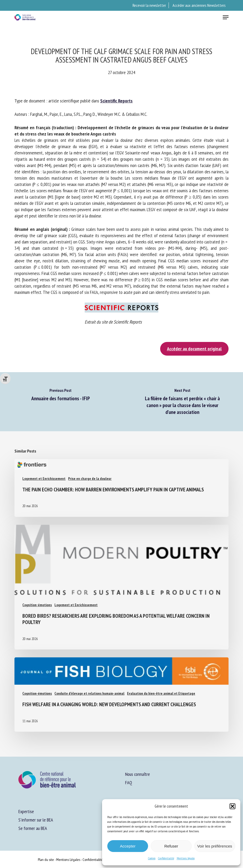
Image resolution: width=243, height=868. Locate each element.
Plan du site (46, 860)
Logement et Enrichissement (44, 479)
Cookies (152, 858)
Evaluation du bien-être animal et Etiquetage (161, 693)
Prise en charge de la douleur (90, 479)
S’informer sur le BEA (36, 820)
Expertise (26, 811)
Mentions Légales (68, 860)
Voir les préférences (215, 846)
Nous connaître (138, 774)
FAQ (129, 783)
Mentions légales (186, 858)
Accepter (128, 846)
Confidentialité (166, 858)
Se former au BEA (33, 828)
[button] (232, 806)
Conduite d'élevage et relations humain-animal (89, 693)
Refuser (171, 846)
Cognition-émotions (37, 605)
